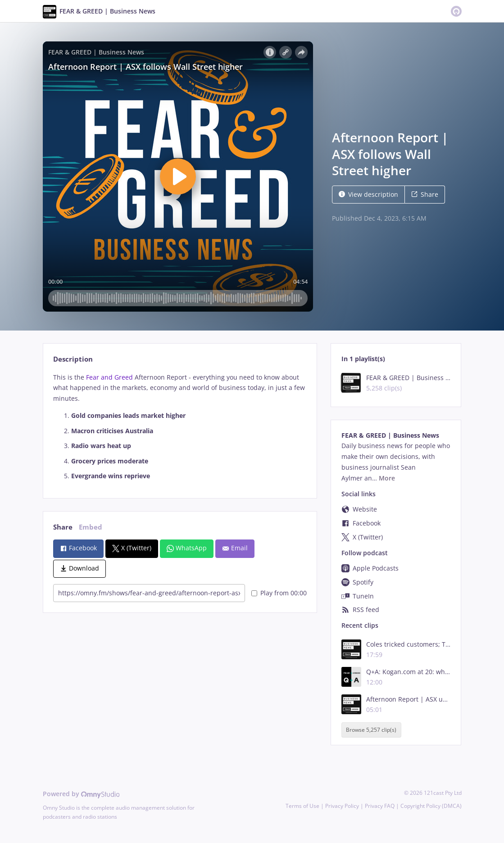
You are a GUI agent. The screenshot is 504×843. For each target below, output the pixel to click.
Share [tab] (63, 527)
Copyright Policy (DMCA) (431, 806)
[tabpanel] (180, 427)
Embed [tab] (91, 527)
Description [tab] (73, 359)
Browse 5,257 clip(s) (371, 730)
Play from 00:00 (279, 593)
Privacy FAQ (380, 806)
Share (425, 194)
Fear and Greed (109, 377)
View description (368, 194)
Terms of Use (302, 806)
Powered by (81, 794)
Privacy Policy (342, 806)
